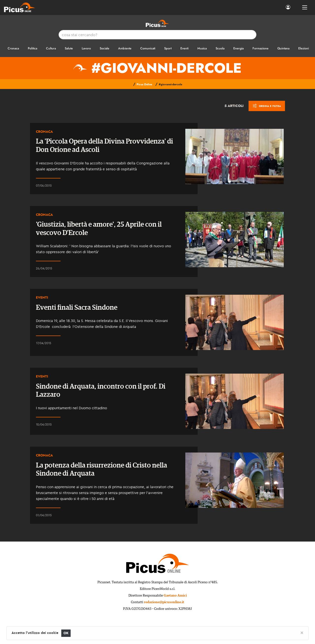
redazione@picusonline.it (164, 602)
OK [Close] (66, 633)
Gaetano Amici (175, 596)
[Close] (302, 632)
